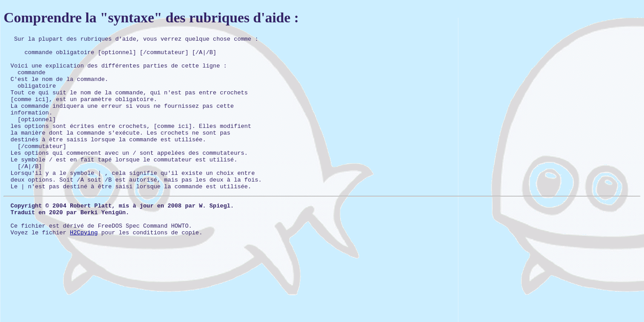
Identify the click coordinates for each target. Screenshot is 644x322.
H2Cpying (84, 270)
